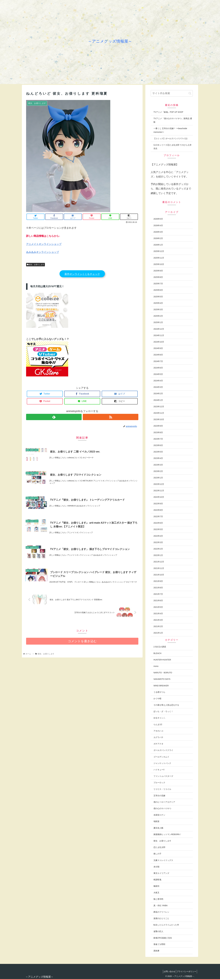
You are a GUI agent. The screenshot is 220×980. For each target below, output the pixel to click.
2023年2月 (158, 471)
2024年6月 (158, 368)
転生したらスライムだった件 (166, 925)
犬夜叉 (156, 893)
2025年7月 (158, 284)
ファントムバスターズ (163, 776)
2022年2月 (158, 549)
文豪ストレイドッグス (163, 860)
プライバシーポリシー (186, 971)
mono (156, 666)
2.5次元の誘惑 (160, 647)
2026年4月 (158, 225)
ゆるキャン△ (159, 718)
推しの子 (157, 854)
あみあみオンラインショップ (43, 252)
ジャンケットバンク (162, 763)
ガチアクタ (158, 744)
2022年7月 (158, 516)
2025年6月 (158, 290)
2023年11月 (159, 413)
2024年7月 (158, 361)
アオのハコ (158, 731)
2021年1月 (158, 633)
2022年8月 (158, 510)
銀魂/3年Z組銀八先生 (163, 938)
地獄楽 (156, 821)
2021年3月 (158, 620)
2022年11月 (159, 491)
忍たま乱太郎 (159, 847)
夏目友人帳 (158, 828)
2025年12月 (159, 251)
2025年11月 (159, 258)
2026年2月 (158, 238)
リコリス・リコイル (162, 789)
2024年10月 (159, 342)
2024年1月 (158, 400)
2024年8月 (158, 355)
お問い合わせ (167, 971)
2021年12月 (159, 562)
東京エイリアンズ (161, 873)
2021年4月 (158, 614)
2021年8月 (158, 588)
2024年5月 (158, 374)
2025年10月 (159, 264)
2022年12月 (159, 484)
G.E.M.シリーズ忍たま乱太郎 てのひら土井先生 (173, 147)
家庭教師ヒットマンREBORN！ (168, 834)
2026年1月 (158, 245)
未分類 (156, 867)
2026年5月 (158, 219)
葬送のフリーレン (161, 912)
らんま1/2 (158, 724)
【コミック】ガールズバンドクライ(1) (170, 138)
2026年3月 (158, 232)
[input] (172, 93)
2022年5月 (158, 529)
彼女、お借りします (35, 265)
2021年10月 (159, 575)
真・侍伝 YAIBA (161, 905)
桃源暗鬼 (157, 880)
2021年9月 (158, 581)
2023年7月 (158, 439)
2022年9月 (158, 504)
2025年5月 (158, 297)
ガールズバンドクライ (163, 750)
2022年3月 (158, 542)
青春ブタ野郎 (159, 944)
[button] (190, 93)
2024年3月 (158, 387)
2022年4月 (158, 536)
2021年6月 (158, 600)
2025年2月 (158, 316)
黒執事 (156, 951)
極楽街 (156, 886)
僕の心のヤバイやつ (162, 808)
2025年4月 (158, 303)
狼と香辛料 (158, 899)
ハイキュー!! (159, 770)
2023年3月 (158, 465)
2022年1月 (158, 555)
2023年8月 (158, 432)
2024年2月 (158, 394)
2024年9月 (158, 348)
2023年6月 (158, 445)
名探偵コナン (159, 815)
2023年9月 (158, 426)
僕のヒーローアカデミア (164, 802)
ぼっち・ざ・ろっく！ (163, 711)
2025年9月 (158, 271)
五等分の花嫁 (159, 796)
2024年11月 (159, 335)
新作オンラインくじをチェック (82, 274)
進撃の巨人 (158, 931)
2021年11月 (159, 568)
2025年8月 (158, 277)
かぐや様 (157, 699)
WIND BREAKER (161, 686)
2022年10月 (159, 497)
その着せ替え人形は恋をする (166, 705)
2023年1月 (158, 478)
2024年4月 (158, 381)
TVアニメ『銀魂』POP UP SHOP (168, 112)
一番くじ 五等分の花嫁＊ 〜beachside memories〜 (170, 130)
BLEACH (157, 653)
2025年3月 (158, 309)
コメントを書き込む (82, 645)
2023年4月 (158, 458)
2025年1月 (158, 322)
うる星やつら (159, 692)
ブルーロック (159, 783)
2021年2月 (158, 626)
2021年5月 (158, 607)
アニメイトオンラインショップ (44, 244)
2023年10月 (159, 419)
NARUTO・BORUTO (163, 673)
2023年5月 (158, 452)
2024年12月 (159, 329)
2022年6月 (158, 523)
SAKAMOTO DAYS (162, 679)
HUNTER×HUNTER (162, 660)
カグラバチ (158, 737)
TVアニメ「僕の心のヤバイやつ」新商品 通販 (173, 120)
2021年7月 (158, 594)
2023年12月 (159, 407)
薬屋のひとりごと (161, 918)
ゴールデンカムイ (161, 757)
